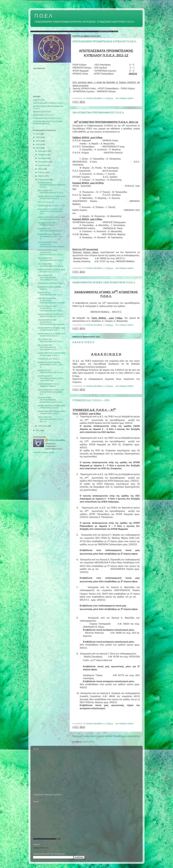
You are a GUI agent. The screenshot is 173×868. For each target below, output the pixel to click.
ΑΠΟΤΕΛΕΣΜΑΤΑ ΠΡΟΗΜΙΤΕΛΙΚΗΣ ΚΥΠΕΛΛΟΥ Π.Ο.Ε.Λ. (105, 42)
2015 (38, 137)
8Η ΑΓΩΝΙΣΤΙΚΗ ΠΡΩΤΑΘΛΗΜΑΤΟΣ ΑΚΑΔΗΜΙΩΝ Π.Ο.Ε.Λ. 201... (51, 400)
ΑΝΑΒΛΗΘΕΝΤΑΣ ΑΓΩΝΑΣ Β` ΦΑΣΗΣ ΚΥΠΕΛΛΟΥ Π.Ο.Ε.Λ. (51, 315)
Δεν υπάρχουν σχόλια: (125, 98)
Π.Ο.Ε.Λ (43, 16)
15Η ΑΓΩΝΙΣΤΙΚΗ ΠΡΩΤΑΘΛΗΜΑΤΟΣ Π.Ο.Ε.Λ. (51, 259)
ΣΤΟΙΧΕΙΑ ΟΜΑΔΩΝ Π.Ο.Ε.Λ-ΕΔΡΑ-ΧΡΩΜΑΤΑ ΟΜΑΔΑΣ (48, 123)
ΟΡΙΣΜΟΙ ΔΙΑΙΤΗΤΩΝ (42, 112)
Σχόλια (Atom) (89, 742)
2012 (38, 148)
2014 (38, 141)
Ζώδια (58, 839)
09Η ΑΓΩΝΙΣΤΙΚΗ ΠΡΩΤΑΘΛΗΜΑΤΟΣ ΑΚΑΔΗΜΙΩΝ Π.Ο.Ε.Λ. (48, 347)
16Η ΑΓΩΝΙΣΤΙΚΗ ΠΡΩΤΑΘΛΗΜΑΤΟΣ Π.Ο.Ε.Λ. (98, 113)
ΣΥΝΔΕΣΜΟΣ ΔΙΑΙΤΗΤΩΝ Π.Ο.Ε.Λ (47, 118)
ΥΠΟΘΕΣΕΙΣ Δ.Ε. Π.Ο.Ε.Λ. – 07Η (91, 400)
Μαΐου (41, 169)
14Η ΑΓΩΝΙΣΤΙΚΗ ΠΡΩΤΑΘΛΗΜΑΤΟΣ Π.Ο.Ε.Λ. (51, 340)
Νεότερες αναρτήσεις (84, 736)
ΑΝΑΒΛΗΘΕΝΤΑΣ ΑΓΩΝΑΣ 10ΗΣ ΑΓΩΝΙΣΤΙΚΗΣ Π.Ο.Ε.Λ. (51, 218)
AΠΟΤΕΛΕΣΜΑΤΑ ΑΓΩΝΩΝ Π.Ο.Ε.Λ (48, 103)
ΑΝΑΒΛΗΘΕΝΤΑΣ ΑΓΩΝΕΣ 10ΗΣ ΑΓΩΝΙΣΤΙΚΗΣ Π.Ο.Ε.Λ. (51, 271)
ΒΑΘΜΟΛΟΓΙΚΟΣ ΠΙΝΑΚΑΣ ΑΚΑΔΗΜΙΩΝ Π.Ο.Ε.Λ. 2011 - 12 (51, 236)
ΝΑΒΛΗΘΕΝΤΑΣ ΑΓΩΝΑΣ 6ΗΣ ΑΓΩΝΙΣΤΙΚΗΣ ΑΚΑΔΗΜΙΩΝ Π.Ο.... (50, 211)
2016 (38, 134)
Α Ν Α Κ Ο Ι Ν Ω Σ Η (83, 342)
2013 (38, 144)
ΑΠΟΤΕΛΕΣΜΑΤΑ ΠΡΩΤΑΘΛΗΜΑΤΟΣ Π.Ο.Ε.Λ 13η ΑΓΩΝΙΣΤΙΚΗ (50, 378)
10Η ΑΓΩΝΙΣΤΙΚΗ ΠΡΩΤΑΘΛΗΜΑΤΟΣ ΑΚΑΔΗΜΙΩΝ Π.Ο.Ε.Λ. (48, 278)
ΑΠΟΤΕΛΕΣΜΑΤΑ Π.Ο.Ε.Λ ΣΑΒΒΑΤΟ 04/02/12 (49, 385)
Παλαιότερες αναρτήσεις (126, 736)
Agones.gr (109, 31)
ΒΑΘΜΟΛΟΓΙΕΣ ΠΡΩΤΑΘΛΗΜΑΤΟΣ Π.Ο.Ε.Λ (50, 230)
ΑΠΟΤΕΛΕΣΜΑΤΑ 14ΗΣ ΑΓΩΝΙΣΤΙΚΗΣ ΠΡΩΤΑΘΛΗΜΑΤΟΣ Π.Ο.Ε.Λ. (51, 308)
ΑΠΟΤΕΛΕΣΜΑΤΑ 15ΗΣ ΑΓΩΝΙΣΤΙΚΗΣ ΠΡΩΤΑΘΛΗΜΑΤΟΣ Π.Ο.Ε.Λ (50, 252)
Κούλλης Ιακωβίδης (56, 440)
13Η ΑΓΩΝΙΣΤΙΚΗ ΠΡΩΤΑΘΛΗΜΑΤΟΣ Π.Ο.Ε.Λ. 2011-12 (51, 419)
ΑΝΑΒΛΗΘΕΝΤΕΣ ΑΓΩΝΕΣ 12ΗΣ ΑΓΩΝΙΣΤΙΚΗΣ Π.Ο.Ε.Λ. (51, 335)
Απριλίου (42, 172)
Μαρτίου (42, 176)
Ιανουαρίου (43, 426)
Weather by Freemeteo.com (41, 848)
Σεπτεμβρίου (44, 162)
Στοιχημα (116, 31)
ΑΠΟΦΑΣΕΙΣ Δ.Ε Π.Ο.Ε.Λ (44, 115)
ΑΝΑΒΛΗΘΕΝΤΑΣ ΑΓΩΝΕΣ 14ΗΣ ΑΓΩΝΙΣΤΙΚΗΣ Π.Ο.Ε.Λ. (104, 283)
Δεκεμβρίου (43, 151)
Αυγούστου (43, 165)
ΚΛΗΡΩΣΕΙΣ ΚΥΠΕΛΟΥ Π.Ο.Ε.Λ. (51, 283)
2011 (38, 430)
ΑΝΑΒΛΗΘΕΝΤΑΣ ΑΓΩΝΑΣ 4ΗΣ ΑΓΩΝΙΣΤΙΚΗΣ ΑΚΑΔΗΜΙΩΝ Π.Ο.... (51, 392)
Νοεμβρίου (43, 155)
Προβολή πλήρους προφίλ (44, 452)
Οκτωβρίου (43, 158)
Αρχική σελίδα (104, 736)
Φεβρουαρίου (44, 180)
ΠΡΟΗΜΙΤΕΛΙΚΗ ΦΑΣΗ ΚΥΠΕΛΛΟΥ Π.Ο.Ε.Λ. (48, 224)
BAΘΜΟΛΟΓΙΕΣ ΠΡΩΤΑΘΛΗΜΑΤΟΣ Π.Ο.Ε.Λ (50, 294)
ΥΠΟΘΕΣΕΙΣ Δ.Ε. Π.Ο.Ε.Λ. (49, 359)
